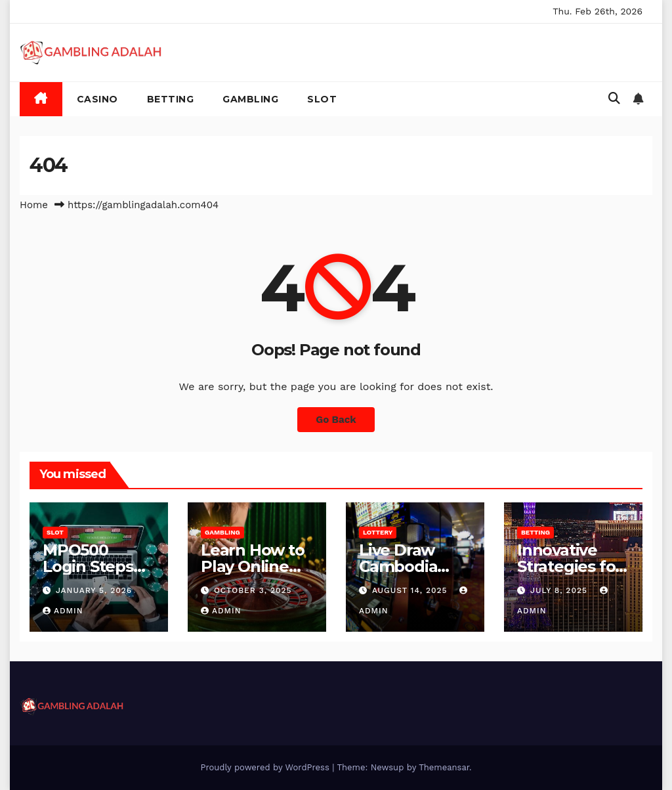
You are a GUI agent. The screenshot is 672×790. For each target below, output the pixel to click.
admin (63, 611)
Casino (97, 99)
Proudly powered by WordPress (266, 767)
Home (34, 205)
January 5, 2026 (94, 590)
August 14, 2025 (411, 590)
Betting (171, 99)
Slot (322, 99)
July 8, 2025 (560, 590)
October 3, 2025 (253, 590)
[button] (614, 98)
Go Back (336, 420)
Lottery (378, 532)
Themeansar (444, 767)
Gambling (250, 99)
